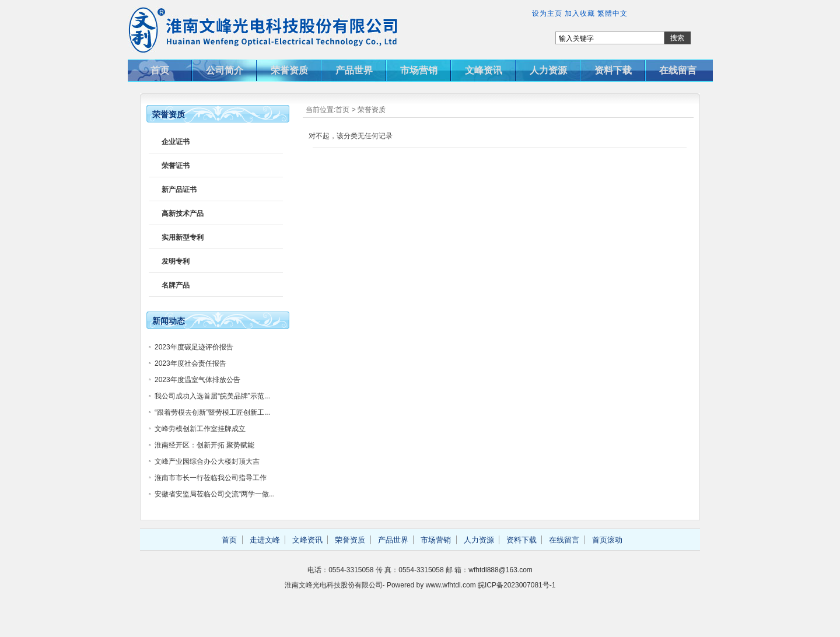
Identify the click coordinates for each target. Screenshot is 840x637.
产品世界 (354, 70)
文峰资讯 (484, 70)
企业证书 (176, 142)
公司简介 (225, 70)
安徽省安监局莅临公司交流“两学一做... (215, 494)
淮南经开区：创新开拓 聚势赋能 (204, 445)
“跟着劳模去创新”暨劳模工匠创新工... (212, 412)
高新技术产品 (183, 213)
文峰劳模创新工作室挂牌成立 (200, 429)
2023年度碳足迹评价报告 (194, 347)
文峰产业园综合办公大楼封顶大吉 (207, 461)
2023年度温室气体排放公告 (197, 380)
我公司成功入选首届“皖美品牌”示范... (212, 396)
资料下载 (613, 70)
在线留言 (678, 70)
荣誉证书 (176, 166)
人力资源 (548, 70)
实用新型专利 (183, 237)
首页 (160, 70)
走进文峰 (265, 540)
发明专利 (176, 261)
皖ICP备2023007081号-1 (517, 585)
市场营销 (419, 70)
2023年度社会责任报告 (190, 363)
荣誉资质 (289, 70)
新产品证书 (179, 190)
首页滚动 (607, 540)
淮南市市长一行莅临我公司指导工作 (211, 478)
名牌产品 (176, 285)
